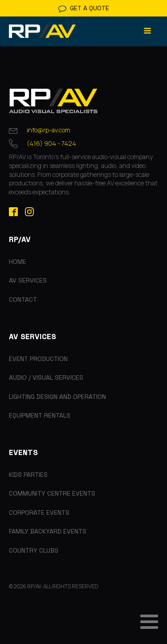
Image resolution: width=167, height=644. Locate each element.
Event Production (38, 359)
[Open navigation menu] (147, 31)
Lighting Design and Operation (57, 397)
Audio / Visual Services (46, 377)
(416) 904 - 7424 (51, 144)
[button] (84, 8)
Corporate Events (39, 513)
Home (18, 262)
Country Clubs (34, 550)
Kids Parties (28, 475)
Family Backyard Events (48, 531)
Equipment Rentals (40, 415)
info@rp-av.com (49, 130)
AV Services (28, 280)
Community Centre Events (52, 493)
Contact (23, 299)
